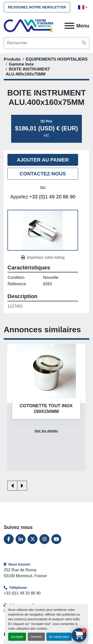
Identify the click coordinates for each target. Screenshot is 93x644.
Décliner (36, 637)
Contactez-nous (43, 174)
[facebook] (9, 539)
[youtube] (56, 539)
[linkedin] (21, 539)
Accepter (17, 637)
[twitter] (32, 539)
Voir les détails (46, 431)
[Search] (46, 43)
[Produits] (12, 59)
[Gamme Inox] (21, 64)
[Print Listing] (43, 258)
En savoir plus (59, 637)
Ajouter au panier (43, 160)
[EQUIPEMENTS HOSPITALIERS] (57, 59)
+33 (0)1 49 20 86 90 (52, 197)
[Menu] (69, 26)
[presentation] (12, 486)
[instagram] (44, 539)
